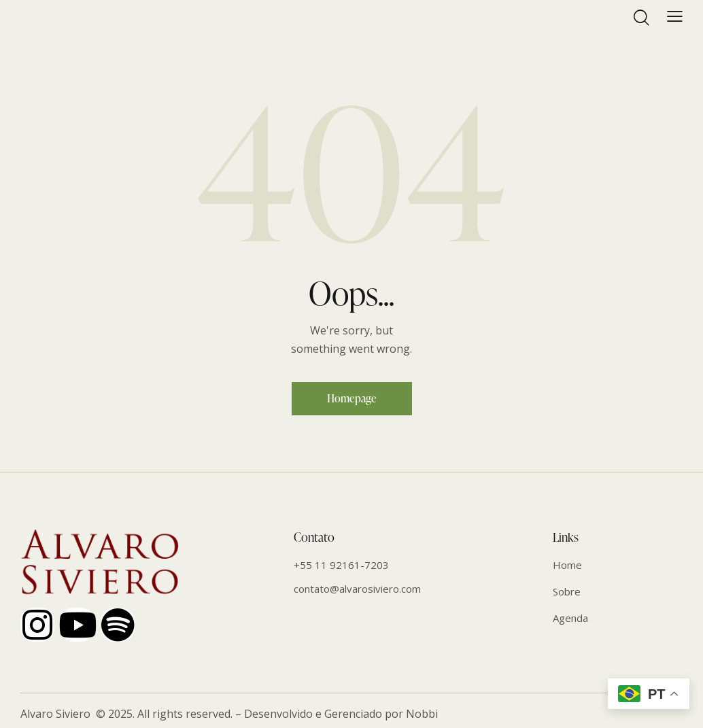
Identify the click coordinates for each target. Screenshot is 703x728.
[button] (675, 16)
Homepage (352, 398)
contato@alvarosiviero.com (357, 589)
